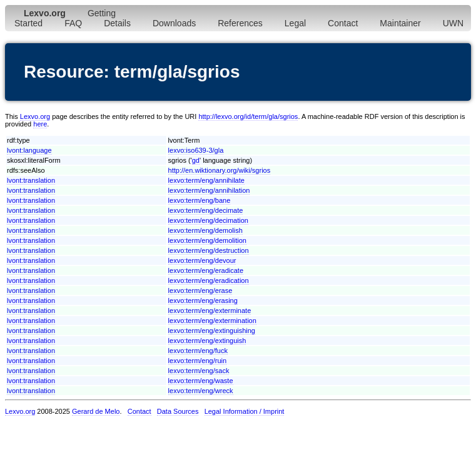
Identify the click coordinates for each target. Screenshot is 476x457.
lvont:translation (31, 180)
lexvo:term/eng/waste (201, 381)
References (240, 23)
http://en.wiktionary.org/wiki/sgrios (220, 170)
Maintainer (400, 23)
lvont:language (29, 150)
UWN (453, 23)
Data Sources (178, 411)
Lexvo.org (35, 116)
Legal (295, 23)
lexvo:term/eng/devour (202, 260)
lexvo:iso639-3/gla (196, 150)
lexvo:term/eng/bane (200, 200)
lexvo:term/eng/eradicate (206, 270)
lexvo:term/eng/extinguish (207, 341)
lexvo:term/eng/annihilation (209, 190)
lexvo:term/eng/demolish (205, 230)
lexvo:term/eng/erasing (203, 300)
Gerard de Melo (96, 411)
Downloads (174, 23)
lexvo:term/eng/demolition (207, 240)
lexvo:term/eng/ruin (198, 361)
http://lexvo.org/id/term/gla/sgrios (248, 116)
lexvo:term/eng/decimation (208, 220)
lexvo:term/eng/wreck (201, 391)
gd (196, 160)
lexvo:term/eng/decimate (206, 210)
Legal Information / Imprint (245, 411)
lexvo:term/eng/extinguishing (212, 331)
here (40, 124)
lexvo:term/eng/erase (200, 290)
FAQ (73, 23)
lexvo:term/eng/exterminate (210, 311)
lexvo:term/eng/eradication (209, 280)
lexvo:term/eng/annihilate (206, 180)
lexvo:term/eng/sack (199, 371)
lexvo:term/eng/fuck (198, 351)
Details (117, 23)
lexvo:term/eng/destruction (209, 250)
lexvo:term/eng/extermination (212, 321)
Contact (343, 23)
